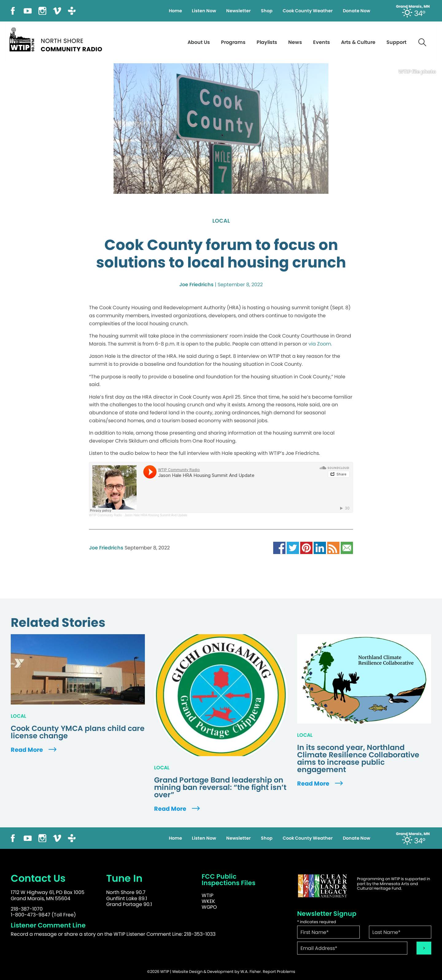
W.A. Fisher (251, 972)
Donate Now (357, 11)
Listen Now (204, 11)
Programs (233, 42)
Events (322, 42)
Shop (267, 11)
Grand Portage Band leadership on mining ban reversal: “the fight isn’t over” (220, 787)
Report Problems (279, 972)
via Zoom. (320, 344)
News (295, 42)
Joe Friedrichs (196, 285)
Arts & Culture (358, 42)
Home (175, 11)
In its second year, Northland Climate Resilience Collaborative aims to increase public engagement (358, 759)
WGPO (209, 907)
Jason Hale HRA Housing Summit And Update (156, 515)
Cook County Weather (308, 11)
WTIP (207, 895)
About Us (199, 42)
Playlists (267, 42)
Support (396, 42)
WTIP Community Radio (105, 515)
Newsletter (238, 11)
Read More (34, 750)
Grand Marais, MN (413, 6)
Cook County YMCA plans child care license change (78, 732)
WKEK (208, 901)
